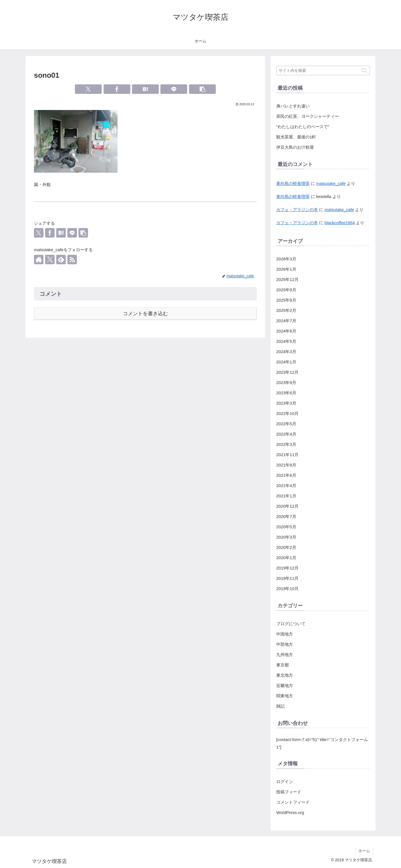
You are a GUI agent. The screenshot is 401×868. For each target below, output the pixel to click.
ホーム (364, 851)
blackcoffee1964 (340, 223)
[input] (323, 70)
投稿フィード (289, 792)
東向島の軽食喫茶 (293, 183)
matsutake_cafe (331, 183)
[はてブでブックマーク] (145, 89)
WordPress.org (290, 812)
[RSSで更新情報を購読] (72, 260)
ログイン (285, 782)
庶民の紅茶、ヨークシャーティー (308, 116)
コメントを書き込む (145, 314)
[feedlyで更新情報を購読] (61, 260)
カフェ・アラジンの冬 (297, 210)
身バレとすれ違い (293, 106)
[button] (202, 89)
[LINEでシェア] (174, 89)
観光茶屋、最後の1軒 (296, 137)
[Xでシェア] (88, 89)
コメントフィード (293, 802)
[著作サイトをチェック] (39, 260)
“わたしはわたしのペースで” (303, 127)
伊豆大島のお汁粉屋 (295, 147)
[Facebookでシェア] (117, 89)
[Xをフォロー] (50, 260)
